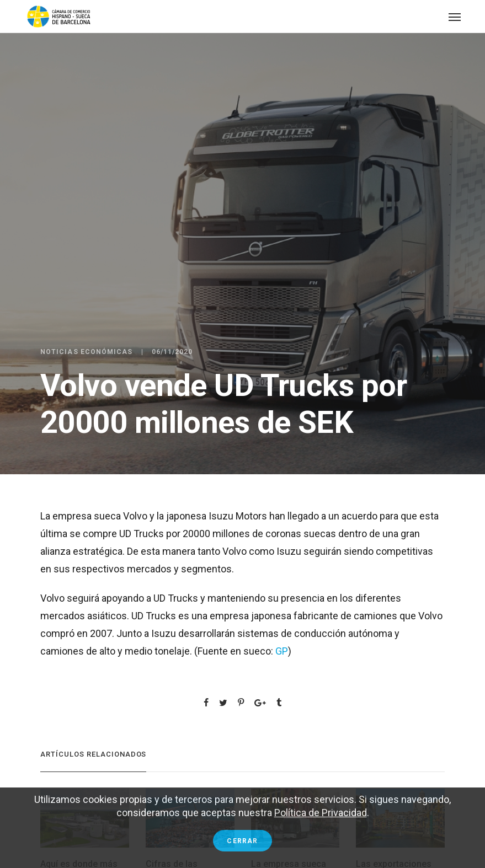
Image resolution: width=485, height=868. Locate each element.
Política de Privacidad (321, 813)
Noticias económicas (87, 352)
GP (282, 651)
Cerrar (242, 841)
